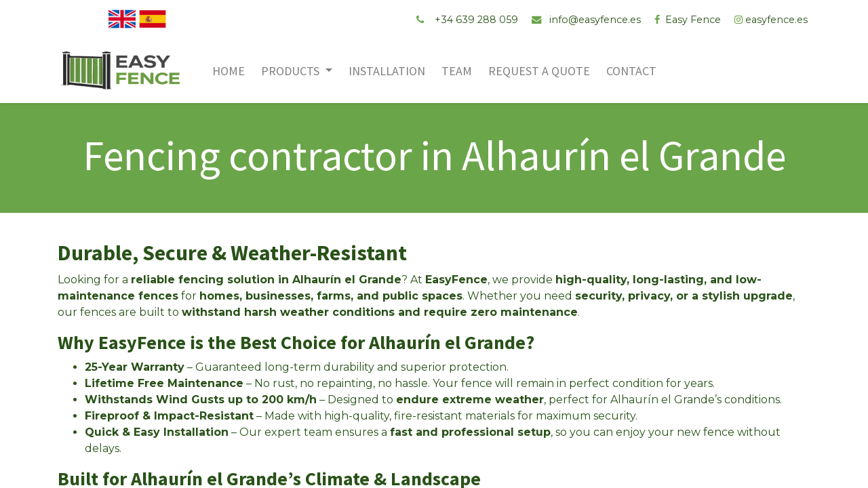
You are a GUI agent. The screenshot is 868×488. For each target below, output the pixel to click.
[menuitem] (231, 71)
